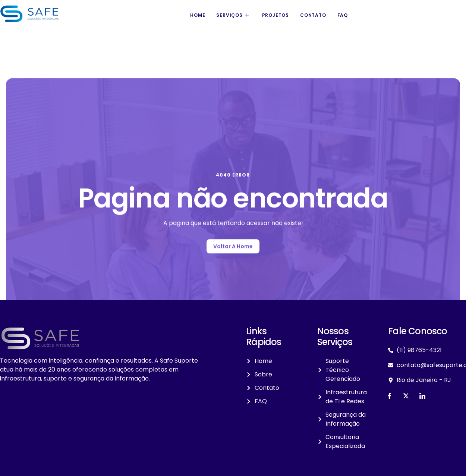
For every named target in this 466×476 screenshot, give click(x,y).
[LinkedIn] (422, 396)
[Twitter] (406, 396)
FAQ (343, 15)
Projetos (275, 15)
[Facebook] (390, 396)
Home (198, 15)
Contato (313, 15)
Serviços (233, 15)
